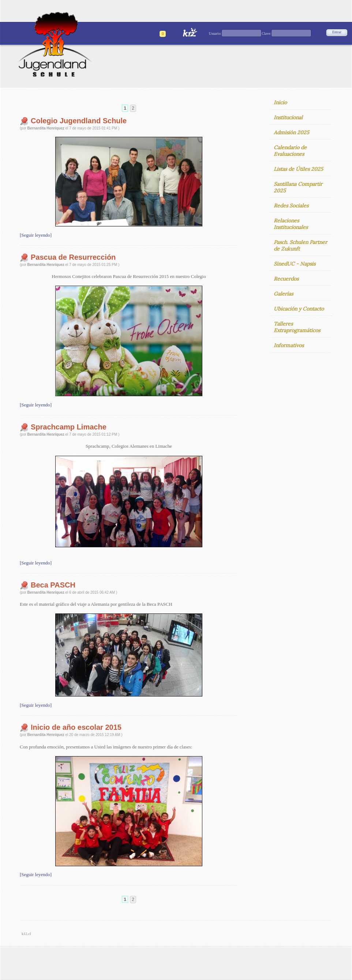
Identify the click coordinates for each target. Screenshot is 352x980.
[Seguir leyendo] (36, 235)
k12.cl (26, 934)
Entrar (337, 32)
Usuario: (215, 33)
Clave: (266, 33)
